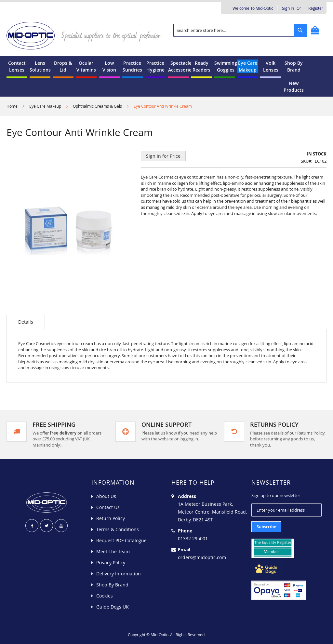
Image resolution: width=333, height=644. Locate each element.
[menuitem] (17, 66)
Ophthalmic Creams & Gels (97, 106)
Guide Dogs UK (113, 607)
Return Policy (111, 518)
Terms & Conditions (118, 529)
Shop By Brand (112, 585)
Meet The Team (113, 551)
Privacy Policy (111, 563)
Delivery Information (119, 574)
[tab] (26, 322)
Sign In (288, 8)
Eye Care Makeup (45, 106)
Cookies (105, 596)
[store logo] (87, 35)
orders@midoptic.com (202, 557)
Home (12, 106)
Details (26, 322)
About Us (106, 496)
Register (316, 8)
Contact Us (108, 507)
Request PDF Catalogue (121, 540)
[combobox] (240, 30)
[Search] (300, 30)
